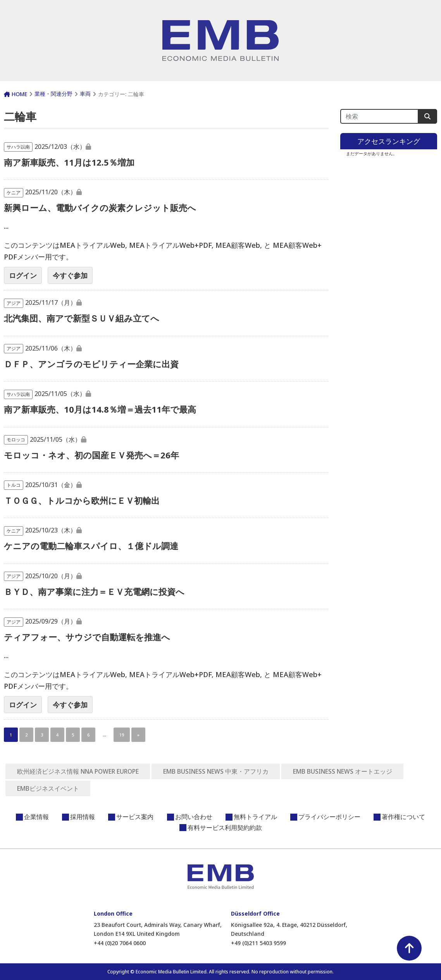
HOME (16, 94)
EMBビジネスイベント (48, 788)
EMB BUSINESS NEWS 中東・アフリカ (223, 771)
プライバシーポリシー (329, 817)
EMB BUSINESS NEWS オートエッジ (353, 771)
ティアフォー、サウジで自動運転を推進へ (87, 637)
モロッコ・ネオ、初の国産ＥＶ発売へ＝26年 (91, 455)
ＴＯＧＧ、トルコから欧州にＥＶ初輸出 (82, 500)
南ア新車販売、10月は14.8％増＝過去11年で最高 (100, 409)
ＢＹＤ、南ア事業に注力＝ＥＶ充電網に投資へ (94, 591)
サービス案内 (135, 817)
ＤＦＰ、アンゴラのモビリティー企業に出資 (91, 364)
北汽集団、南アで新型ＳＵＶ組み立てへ (82, 318)
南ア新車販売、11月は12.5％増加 (69, 162)
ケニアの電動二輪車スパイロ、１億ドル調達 (91, 546)
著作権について (403, 817)
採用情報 (83, 817)
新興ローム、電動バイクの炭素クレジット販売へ (100, 207)
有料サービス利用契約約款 (225, 828)
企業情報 (36, 817)
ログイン (23, 275)
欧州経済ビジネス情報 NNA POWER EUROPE (80, 771)
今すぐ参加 (70, 275)
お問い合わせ (194, 817)
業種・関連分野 (53, 94)
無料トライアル (255, 817)
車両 (85, 94)
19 (122, 735)
